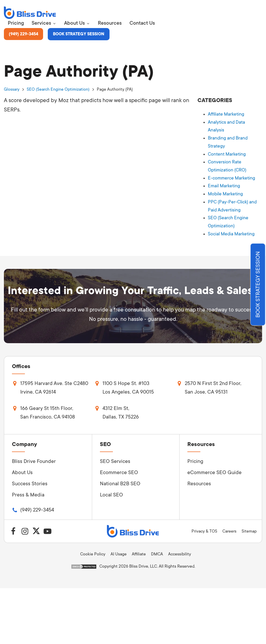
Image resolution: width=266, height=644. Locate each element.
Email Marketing (224, 184)
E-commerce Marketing (231, 176)
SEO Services (115, 459)
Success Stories (30, 481)
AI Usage (119, 552)
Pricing (195, 459)
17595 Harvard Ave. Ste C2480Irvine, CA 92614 (55, 385)
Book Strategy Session (81, 34)
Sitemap (249, 528)
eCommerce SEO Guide (214, 470)
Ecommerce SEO (119, 470)
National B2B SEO (120, 481)
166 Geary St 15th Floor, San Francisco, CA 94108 (48, 410)
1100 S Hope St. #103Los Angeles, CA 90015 (128, 385)
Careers (229, 528)
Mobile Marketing (226, 192)
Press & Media (28, 492)
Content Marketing (227, 153)
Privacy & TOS (204, 528)
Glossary (12, 89)
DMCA (157, 552)
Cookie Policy (93, 552)
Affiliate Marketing (226, 114)
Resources (199, 481)
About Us (22, 470)
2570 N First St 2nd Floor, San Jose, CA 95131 (214, 385)
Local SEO (111, 492)
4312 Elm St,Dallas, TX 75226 (121, 410)
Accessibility (180, 552)
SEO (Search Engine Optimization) (58, 89)
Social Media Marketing (231, 231)
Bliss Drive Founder (34, 459)
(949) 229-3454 (24, 34)
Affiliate (139, 552)
